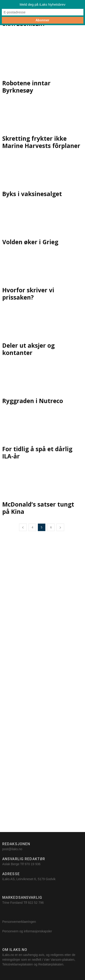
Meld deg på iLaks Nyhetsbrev (43, 4)
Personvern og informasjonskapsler (28, 931)
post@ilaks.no (12, 849)
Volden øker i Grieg (30, 242)
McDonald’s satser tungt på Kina (38, 508)
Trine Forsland (12, 903)
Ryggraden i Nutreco (33, 401)
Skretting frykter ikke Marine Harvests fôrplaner (41, 142)
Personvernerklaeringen (19, 922)
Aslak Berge (11, 864)
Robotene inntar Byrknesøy (26, 87)
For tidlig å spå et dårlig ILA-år (37, 453)
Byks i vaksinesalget (32, 194)
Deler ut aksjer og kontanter (28, 349)
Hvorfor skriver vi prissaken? (28, 294)
